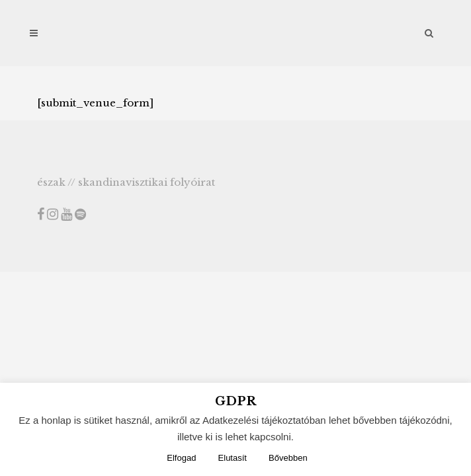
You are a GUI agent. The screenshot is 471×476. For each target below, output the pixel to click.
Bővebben (288, 458)
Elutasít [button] (233, 458)
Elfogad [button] (181, 458)
